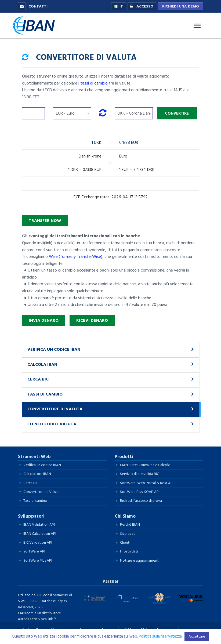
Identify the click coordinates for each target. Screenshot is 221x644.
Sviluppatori (31, 516)
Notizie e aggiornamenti (140, 560)
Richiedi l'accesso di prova (141, 501)
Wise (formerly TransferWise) (76, 257)
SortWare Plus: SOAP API (140, 492)
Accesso (141, 6)
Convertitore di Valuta (41, 492)
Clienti (125, 542)
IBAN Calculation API (40, 534)
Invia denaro (44, 320)
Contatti (33, 6)
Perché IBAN (130, 524)
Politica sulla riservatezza (160, 636)
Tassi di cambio (35, 501)
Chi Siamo (125, 516)
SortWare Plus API (38, 560)
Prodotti (124, 457)
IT (119, 6)
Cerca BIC (31, 483)
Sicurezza (128, 534)
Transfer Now (45, 221)
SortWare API (34, 551)
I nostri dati (129, 551)
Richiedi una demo (181, 6)
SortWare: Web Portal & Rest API (147, 483)
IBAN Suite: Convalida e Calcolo (145, 465)
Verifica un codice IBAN (42, 465)
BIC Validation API (38, 542)
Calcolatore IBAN (37, 474)
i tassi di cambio (93, 83)
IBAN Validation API (39, 524)
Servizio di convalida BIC (140, 474)
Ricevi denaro (92, 320)
